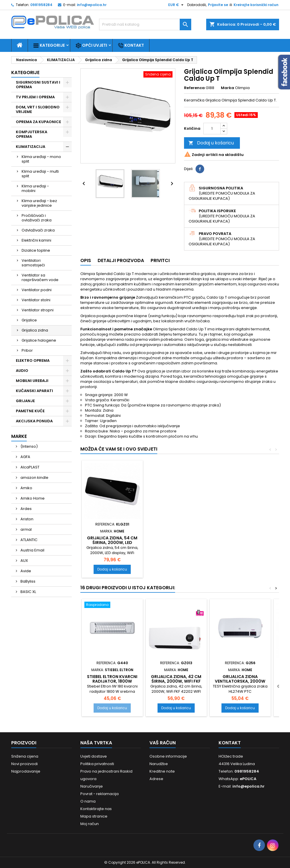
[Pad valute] (177, 5)
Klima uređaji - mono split (41, 159)
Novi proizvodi (24, 764)
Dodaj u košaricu (211, 143)
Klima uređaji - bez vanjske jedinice (39, 203)
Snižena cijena (25, 756)
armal (26, 529)
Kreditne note (162, 771)
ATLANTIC (29, 540)
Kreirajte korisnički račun (256, 5)
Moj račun (90, 824)
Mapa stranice (94, 816)
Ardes (26, 509)
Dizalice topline (36, 250)
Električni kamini (36, 240)
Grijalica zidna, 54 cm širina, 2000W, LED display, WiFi (240, 543)
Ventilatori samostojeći (33, 263)
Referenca (194, 88)
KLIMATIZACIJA (31, 147)
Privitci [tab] (160, 260)
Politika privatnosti (97, 764)
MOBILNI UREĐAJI (32, 381)
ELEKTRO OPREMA (33, 360)
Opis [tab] (86, 260)
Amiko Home (32, 498)
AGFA (25, 457)
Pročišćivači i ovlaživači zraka (37, 218)
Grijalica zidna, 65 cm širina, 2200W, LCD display (112, 543)
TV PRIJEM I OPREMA (35, 97)
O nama (88, 801)
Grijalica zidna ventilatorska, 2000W (240, 679)
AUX (24, 561)
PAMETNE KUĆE (30, 411)
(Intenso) (29, 446)
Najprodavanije (26, 771)
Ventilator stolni (36, 300)
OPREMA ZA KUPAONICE (38, 122)
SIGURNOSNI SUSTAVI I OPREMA (38, 85)
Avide (25, 571)
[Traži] (145, 25)
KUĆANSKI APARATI (34, 391)
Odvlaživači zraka (38, 230)
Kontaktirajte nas (96, 809)
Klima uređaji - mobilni (35, 188)
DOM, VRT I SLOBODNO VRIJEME (38, 109)
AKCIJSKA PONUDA (34, 421)
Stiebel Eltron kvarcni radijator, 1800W (112, 679)
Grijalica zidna (35, 330)
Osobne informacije (168, 756)
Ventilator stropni (38, 310)
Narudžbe (159, 764)
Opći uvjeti (91, 45)
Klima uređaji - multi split (40, 174)
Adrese (156, 779)
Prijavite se (218, 5)
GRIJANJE (25, 401)
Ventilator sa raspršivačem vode (40, 277)
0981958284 (41, 5)
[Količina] (212, 129)
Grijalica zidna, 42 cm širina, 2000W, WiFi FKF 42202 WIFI (176, 681)
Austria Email (32, 550)
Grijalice (29, 320)
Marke (19, 436)
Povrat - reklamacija (99, 794)
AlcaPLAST (30, 467)
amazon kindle (34, 478)
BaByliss (28, 581)
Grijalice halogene (39, 340)
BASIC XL (28, 592)
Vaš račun (163, 743)
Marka (228, 88)
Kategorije (49, 45)
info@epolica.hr (92, 5)
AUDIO (22, 371)
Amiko (26, 488)
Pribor (27, 350)
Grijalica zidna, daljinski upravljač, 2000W (176, 543)
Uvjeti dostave (94, 756)
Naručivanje (92, 786)
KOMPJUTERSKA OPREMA (32, 134)
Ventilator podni (37, 290)
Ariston (26, 519)
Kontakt (131, 45)
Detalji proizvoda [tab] (121, 260)
